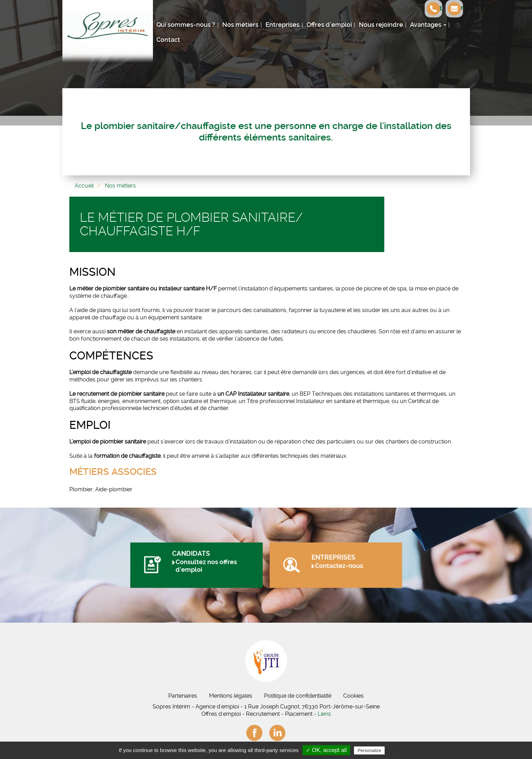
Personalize (369, 750)
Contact (168, 40)
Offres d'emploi (329, 25)
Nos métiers (240, 25)
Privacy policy (403, 750)
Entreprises (283, 25)
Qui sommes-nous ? (186, 25)
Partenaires (183, 696)
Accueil (84, 186)
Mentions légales (231, 696)
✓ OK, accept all (326, 750)
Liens (324, 714)
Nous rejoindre (381, 25)
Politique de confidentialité (298, 696)
